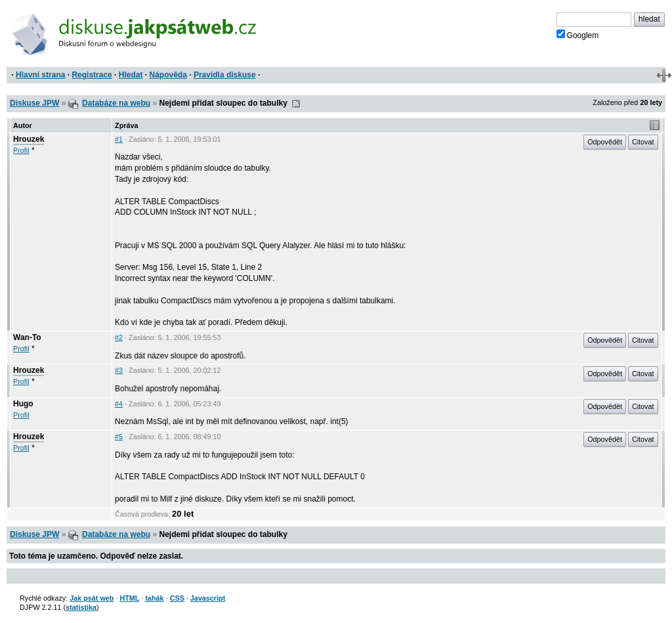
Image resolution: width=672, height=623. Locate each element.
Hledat (131, 75)
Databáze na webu (116, 103)
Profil (21, 150)
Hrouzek (29, 139)
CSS (177, 598)
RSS (296, 104)
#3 (119, 370)
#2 (119, 337)
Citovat (643, 142)
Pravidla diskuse (225, 75)
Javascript (208, 598)
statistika (81, 607)
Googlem (578, 35)
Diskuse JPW (34, 103)
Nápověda (168, 75)
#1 (119, 139)
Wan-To (27, 337)
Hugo (23, 404)
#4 (119, 404)
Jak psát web (92, 598)
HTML (129, 598)
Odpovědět (605, 142)
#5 (119, 437)
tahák (154, 598)
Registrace (92, 75)
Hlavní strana (40, 75)
